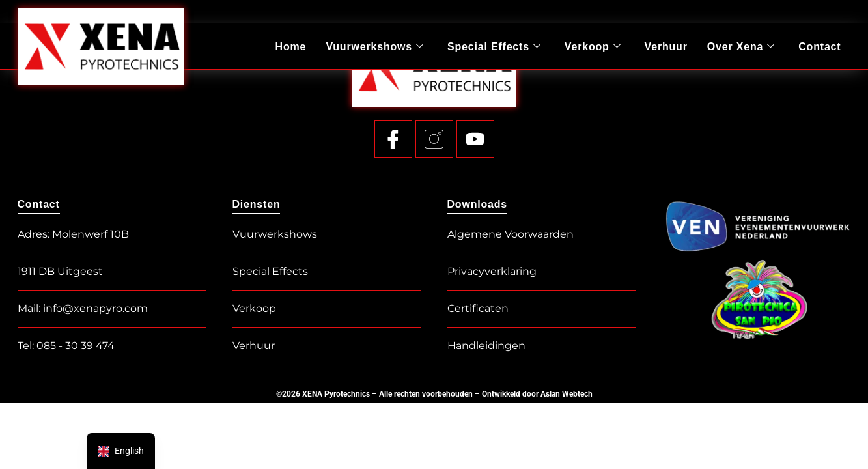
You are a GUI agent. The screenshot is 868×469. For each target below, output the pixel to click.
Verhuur (666, 46)
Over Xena (741, 46)
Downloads (478, 204)
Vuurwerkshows (376, 46)
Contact (819, 46)
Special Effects (495, 46)
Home (292, 46)
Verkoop (594, 46)
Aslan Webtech (567, 394)
